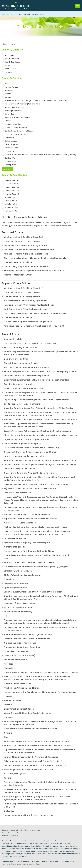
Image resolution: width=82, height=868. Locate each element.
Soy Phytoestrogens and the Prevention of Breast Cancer (30, 343)
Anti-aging (9, 55)
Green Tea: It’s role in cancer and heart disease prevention (31, 729)
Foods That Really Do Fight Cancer (20, 469)
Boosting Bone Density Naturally (19, 384)
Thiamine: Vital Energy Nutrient (18, 275)
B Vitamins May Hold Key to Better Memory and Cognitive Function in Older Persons (38, 557)
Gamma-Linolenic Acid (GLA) (17, 684)
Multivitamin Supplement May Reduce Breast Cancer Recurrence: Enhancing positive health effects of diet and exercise (38, 425)
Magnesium (9, 668)
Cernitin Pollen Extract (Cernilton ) (20, 656)
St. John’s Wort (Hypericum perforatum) (23, 575)
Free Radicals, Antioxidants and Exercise (22, 688)
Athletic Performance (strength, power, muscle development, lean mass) (37, 100)
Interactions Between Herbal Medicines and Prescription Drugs (32, 448)
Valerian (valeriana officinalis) (18, 612)
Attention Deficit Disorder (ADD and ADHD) (23, 104)
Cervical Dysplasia (12, 144)
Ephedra (8, 696)
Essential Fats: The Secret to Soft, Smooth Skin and (27, 639)
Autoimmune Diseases (14, 107)
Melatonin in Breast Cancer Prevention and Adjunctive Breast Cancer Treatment (40, 420)
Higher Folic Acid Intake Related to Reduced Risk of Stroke (30, 489)
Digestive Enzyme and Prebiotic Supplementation (26, 439)
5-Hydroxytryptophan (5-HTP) (18, 583)
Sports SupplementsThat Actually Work (22, 404)
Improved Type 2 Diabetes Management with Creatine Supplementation (37, 400)
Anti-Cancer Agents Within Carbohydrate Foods (26, 254)
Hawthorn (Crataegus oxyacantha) (20, 347)
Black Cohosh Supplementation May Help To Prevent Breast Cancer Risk (36, 380)
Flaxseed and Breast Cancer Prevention (22, 647)
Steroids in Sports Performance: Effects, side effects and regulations (35, 765)
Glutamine (9, 811)
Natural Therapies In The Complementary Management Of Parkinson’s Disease (40, 692)
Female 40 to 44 (12, 180)
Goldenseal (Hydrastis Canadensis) (21, 603)
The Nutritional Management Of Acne (21, 363)
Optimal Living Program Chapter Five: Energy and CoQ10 (30, 266)
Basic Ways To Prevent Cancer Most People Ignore (27, 376)
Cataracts (9, 138)
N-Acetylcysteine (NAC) (15, 774)
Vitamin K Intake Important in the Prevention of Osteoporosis (32, 757)
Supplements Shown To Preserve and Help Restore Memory (30, 519)
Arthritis (8, 94)
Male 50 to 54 (11, 204)
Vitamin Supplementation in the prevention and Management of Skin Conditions (41, 460)
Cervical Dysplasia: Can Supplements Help (23, 388)
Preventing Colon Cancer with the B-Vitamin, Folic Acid (29, 770)
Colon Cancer (11, 161)
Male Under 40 (11, 211)
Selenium (8, 705)
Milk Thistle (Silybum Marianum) (19, 607)
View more (8, 169)
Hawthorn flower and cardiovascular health (24, 456)
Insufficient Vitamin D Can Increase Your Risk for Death (29, 250)
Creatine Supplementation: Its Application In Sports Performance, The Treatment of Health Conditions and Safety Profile (41, 598)
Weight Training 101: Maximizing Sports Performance (28, 713)
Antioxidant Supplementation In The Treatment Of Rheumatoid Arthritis (37, 741)
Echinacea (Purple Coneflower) (18, 571)
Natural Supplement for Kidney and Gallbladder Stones (29, 551)
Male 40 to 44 (11, 197)
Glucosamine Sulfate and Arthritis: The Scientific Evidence (30, 473)
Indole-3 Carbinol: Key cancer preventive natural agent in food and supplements (41, 465)
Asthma (8, 97)
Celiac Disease (11, 141)
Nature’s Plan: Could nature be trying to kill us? (25, 245)
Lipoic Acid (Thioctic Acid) (16, 588)
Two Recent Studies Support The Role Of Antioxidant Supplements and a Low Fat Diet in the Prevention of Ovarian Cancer (40, 791)
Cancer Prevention (13, 124)
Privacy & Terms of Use (11, 833)
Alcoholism (9, 90)
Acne (7, 84)
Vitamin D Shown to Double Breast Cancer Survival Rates (30, 562)
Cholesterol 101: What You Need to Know (22, 241)
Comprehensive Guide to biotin (18, 262)
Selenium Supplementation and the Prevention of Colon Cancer (33, 592)
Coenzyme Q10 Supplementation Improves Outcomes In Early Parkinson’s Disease (41, 672)
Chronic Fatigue (11, 151)
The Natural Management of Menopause (23, 444)
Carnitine (8, 717)
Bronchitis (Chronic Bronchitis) (18, 117)
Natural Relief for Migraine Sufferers (20, 523)
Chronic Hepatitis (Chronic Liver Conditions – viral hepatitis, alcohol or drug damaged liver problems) (41, 155)
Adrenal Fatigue (11, 87)
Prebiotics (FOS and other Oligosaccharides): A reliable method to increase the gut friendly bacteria (40, 784)
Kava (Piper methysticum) (16, 660)
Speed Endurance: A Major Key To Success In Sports (27, 543)
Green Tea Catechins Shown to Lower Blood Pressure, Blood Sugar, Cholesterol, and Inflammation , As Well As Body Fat (40, 479)
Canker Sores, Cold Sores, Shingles (19, 131)
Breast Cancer (11, 114)
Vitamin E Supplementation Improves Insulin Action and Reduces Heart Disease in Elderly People (41, 805)
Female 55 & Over (12, 191)
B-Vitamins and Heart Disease (18, 359)
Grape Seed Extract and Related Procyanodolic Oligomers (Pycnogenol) (37, 567)
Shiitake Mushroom (13, 701)
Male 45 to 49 (11, 201)
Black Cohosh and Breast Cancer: (19, 709)
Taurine (8, 778)
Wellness (8, 72)
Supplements (10, 69)
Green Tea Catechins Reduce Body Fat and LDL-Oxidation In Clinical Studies (38, 408)
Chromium (9, 579)
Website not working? (10, 836)
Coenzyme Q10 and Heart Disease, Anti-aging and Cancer (30, 452)
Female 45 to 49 (12, 184)
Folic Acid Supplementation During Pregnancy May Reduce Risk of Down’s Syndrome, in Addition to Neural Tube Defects (37, 798)
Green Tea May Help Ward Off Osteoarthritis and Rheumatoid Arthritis (36, 484)
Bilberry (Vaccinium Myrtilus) (17, 651)
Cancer (8, 121)
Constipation (10, 165)
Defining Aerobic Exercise (15, 538)
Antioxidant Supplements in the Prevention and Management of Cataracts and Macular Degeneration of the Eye (40, 723)
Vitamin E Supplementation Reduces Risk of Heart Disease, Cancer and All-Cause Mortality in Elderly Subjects (41, 353)
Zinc (6, 737)
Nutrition (8, 65)
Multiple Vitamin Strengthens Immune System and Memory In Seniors (36, 527)
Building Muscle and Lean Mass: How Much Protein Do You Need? (33, 761)
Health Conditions (12, 62)
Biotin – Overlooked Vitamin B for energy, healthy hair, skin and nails (35, 258)
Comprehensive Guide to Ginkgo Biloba (22, 297)
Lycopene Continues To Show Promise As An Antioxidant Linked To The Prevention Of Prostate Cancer (41, 509)
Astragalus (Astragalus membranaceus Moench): (27, 367)
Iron (6, 616)
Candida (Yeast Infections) (17, 127)
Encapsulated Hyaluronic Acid (18, 493)
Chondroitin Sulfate (13, 339)
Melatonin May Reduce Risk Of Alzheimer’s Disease (27, 514)
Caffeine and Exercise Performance (20, 643)
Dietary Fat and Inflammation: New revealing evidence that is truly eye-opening (40, 435)
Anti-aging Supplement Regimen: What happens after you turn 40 (34, 271)
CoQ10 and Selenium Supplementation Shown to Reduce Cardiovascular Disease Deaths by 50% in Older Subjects (41, 394)
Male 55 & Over (11, 207)
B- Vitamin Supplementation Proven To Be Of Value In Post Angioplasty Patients (40, 372)
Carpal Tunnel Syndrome (15, 134)
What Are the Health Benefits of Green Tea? (24, 237)
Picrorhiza (9, 664)
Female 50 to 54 (12, 187)
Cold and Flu (10, 158)
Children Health (11, 148)
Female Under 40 (12, 194)
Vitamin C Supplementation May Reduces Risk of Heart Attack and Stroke (37, 746)
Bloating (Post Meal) (13, 111)
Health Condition (12, 59)
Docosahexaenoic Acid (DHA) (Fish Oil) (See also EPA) (28, 815)
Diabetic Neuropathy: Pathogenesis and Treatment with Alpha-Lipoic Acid (38, 431)
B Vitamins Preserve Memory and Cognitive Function (28, 635)
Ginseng (9, 733)
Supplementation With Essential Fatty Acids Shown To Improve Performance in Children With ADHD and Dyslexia (40, 751)
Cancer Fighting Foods (14, 547)
